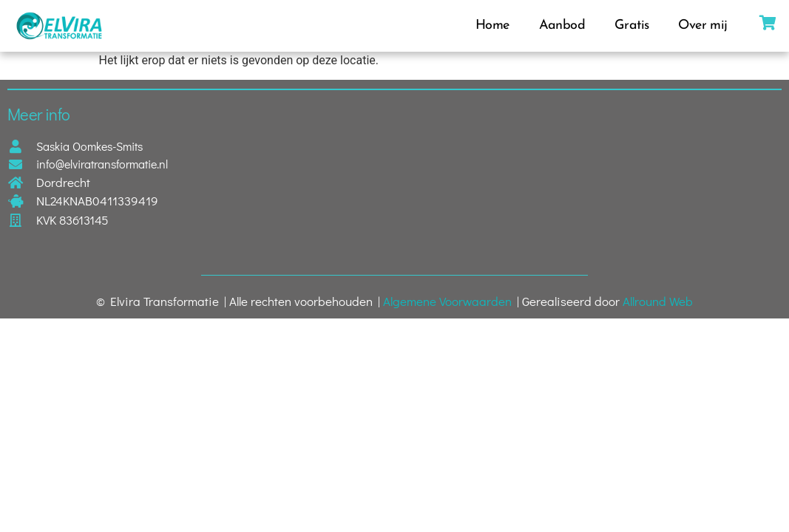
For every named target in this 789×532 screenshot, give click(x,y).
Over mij (702, 25)
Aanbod (562, 25)
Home (492, 25)
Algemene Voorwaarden (447, 301)
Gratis (631, 25)
